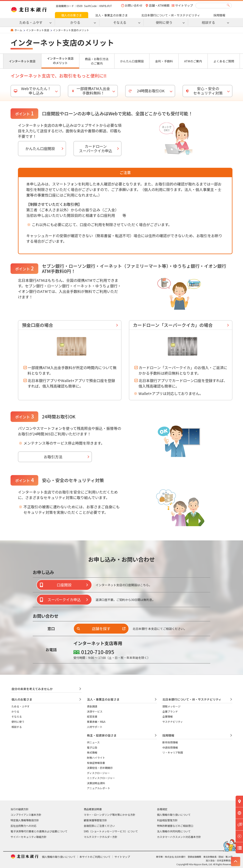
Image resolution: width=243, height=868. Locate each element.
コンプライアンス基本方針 (26, 815)
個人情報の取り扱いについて (174, 815)
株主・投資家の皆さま (102, 735)
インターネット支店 (38, 30)
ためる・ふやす (21, 706)
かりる (15, 711)
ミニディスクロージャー (101, 778)
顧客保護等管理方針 (95, 820)
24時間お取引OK (146, 91)
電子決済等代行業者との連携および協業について (39, 831)
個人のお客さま (72, 15)
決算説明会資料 (96, 783)
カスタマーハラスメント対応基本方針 (179, 837)
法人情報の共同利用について (174, 831)
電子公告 (92, 747)
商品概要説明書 (93, 809)
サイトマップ (184, 5)
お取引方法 (53, 457)
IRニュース (93, 742)
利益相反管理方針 (167, 820)
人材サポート (95, 727)
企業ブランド (170, 711)
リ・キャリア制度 (173, 752)
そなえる (17, 716)
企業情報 (168, 716)
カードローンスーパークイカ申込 (96, 148)
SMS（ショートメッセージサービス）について (111, 831)
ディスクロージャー (98, 773)
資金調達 (92, 706)
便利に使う (18, 722)
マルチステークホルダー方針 (101, 837)
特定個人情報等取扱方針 (25, 820)
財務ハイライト (96, 758)
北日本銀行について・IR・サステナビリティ (171, 15)
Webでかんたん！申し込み (32, 91)
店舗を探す (101, 629)
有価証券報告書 (96, 763)
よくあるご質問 (224, 61)
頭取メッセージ (171, 706)
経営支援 (92, 716)
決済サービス (95, 711)
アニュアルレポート (99, 788)
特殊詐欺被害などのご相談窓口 (175, 826)
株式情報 (92, 752)
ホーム (18, 30)
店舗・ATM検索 (159, 5)
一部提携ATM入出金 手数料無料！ (90, 91)
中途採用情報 (170, 747)
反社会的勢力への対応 (23, 826)
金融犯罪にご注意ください (99, 826)
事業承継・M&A (96, 722)
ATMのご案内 (193, 61)
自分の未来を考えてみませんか (32, 689)
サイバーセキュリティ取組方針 (29, 837)
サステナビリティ (173, 722)
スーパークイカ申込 (64, 600)
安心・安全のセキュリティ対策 (204, 91)
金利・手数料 (164, 61)
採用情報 (219, 15)
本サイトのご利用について (95, 857)
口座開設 (64, 585)
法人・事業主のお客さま (112, 15)
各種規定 (162, 809)
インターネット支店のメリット (60, 61)
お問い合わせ (134, 5)
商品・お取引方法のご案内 (97, 61)
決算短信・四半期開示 (100, 768)
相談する (17, 727)
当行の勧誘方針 (20, 809)
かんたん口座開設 (132, 61)
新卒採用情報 (170, 742)
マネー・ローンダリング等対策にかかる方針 (110, 815)
